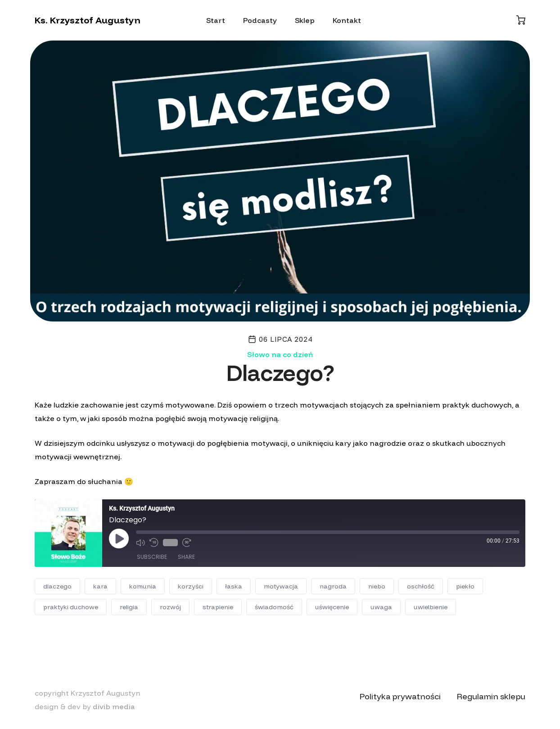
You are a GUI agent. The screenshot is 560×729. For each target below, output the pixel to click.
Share (186, 557)
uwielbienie (431, 607)
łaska (234, 586)
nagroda (333, 586)
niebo (377, 586)
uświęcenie (332, 607)
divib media (114, 706)
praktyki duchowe (71, 607)
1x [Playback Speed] (170, 543)
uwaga (381, 607)
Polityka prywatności (400, 696)
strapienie (218, 607)
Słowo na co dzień (280, 354)
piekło (465, 586)
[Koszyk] (521, 20)
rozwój (170, 607)
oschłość (421, 586)
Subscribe (152, 557)
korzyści (191, 586)
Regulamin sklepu (491, 696)
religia (129, 607)
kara (100, 586)
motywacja (281, 586)
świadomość (274, 607)
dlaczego (57, 586)
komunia (143, 586)
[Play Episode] (119, 539)
